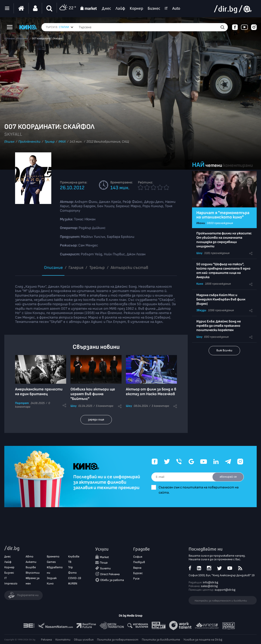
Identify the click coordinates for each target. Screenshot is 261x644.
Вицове (31, 567)
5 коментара (105, 406)
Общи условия (84, 640)
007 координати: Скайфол (47, 39)
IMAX (62, 142)
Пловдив (139, 562)
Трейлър (97, 268)
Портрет (22, 403)
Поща (104, 563)
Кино (200, 284)
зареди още (96, 419)
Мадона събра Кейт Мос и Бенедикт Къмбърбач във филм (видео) (221, 299)
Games (51, 562)
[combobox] (66, 27)
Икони (201, 223)
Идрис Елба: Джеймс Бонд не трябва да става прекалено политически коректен (219, 326)
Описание (53, 268)
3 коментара (160, 406)
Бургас (138, 573)
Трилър (49, 142)
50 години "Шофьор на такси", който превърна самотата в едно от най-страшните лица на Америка (223, 271)
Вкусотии (33, 573)
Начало (11, 39)
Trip (70, 567)
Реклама (46, 640)
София (138, 557)
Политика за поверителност (118, 640)
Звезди (201, 310)
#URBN (73, 583)
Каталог (23, 39)
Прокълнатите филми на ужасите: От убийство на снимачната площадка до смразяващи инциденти (224, 240)
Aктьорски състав (129, 268)
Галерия (76, 268)
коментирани (238, 165)
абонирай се (228, 477)
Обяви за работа (112, 580)
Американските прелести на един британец (39, 392)
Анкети (31, 562)
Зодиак (52, 578)
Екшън (9, 142)
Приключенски (29, 142)
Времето (53, 556)
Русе (136, 578)
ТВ (70, 562)
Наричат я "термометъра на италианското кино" (223, 215)
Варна (137, 568)
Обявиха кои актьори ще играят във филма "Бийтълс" (93, 394)
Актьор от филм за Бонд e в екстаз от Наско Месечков (151, 392)
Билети (105, 568)
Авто (30, 556)
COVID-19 (75, 578)
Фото (72, 573)
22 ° (68, 8)
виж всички (224, 350)
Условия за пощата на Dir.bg (203, 640)
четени (214, 165)
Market (104, 557)
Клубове (74, 556)
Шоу (73, 406)
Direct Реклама (110, 574)
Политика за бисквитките (161, 640)
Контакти (63, 640)
